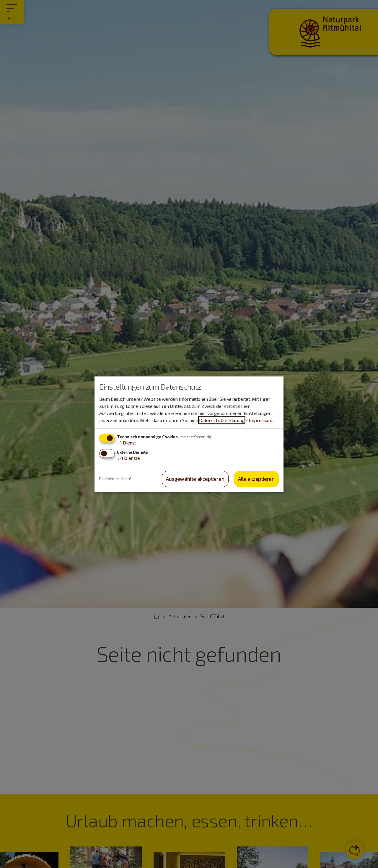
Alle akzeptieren (256, 479)
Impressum (260, 420)
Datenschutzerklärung (222, 420)
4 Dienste (128, 458)
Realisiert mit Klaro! (115, 479)
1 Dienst (127, 443)
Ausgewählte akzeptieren (195, 479)
